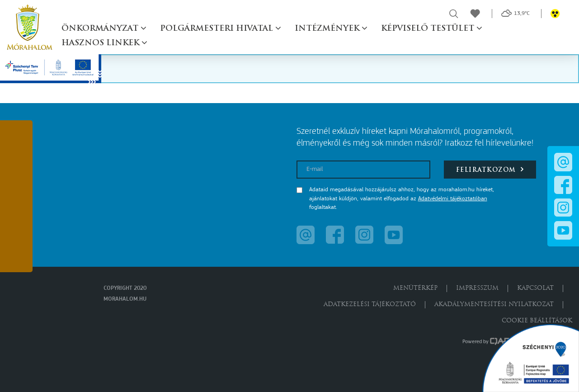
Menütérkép (415, 288)
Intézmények (328, 29)
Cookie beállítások (537, 321)
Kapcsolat (535, 288)
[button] (16, 139)
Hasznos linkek (101, 43)
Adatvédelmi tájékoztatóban (453, 199)
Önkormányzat (101, 29)
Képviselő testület (429, 29)
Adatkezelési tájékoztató (370, 305)
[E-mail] (364, 170)
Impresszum (477, 288)
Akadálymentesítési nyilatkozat (494, 305)
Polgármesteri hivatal (218, 29)
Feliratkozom (490, 169)
